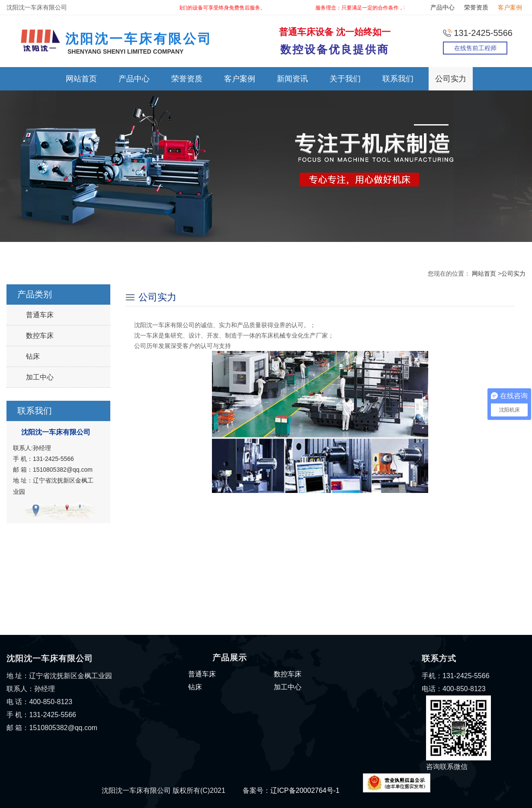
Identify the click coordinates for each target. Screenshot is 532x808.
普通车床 (40, 315)
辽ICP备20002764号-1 (305, 790)
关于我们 (345, 79)
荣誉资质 (476, 7)
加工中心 (40, 377)
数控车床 (40, 336)
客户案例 (510, 7)
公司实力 (451, 79)
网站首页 (81, 79)
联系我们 (398, 79)
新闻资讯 (292, 79)
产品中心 (442, 7)
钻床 (33, 356)
